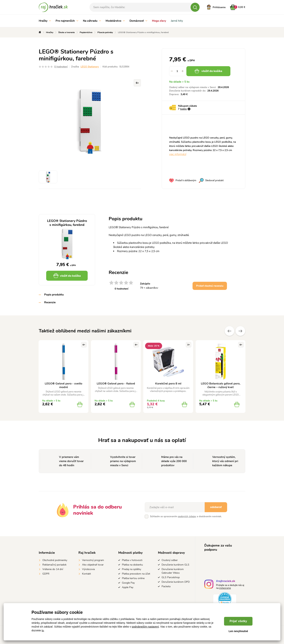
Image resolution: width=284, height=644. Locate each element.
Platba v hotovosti (132, 560)
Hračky (45, 21)
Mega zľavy (159, 21)
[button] (183, 71)
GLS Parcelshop (171, 577)
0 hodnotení (61, 67)
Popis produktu (54, 295)
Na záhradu (92, 21)
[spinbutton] (177, 71)
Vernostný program (93, 560)
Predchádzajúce (229, 331)
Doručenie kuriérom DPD (176, 582)
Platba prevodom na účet (136, 574)
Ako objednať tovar (93, 565)
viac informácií (178, 154)
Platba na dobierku (132, 565)
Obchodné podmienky (55, 560)
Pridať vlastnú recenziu (210, 286)
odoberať (216, 507)
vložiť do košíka (208, 71)
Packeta (166, 586)
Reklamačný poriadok (54, 565)
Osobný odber (170, 560)
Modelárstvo (115, 21)
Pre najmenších (67, 21)
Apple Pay (128, 587)
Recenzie (50, 302)
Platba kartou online (133, 578)
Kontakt (86, 574)
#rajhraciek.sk (226, 582)
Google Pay (128, 583)
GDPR (46, 574)
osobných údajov (187, 517)
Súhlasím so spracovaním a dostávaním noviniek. (186, 517)
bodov (184, 109)
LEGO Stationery (90, 67)
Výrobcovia (88, 569)
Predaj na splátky (131, 569)
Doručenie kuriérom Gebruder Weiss (173, 571)
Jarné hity (177, 21)
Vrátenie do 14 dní (53, 569)
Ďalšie (240, 331)
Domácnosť (138, 21)
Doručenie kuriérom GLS (175, 565)
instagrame (225, 588)
